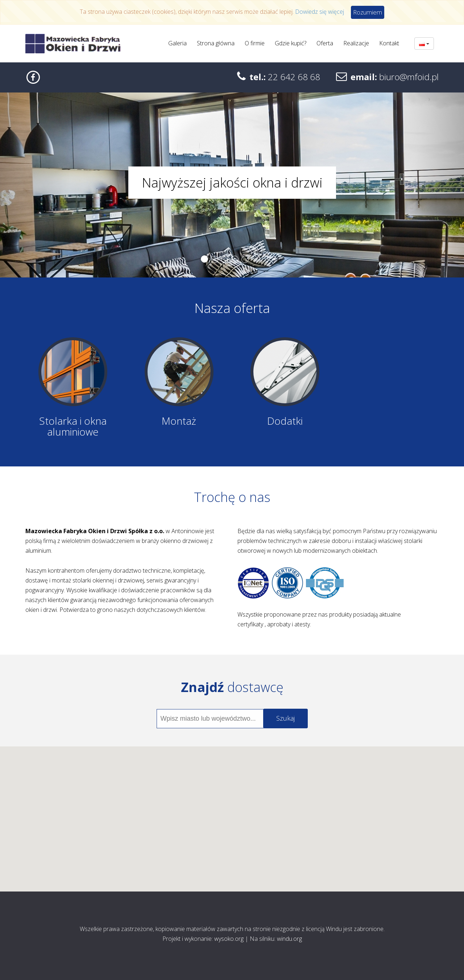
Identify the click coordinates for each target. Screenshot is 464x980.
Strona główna (216, 43)
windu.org (289, 939)
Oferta (325, 43)
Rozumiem (368, 12)
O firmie (255, 43)
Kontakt (389, 43)
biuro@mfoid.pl (409, 77)
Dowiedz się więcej (320, 12)
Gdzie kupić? (291, 43)
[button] (232, 812)
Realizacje (356, 43)
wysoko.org (229, 939)
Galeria (177, 43)
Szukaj (285, 718)
